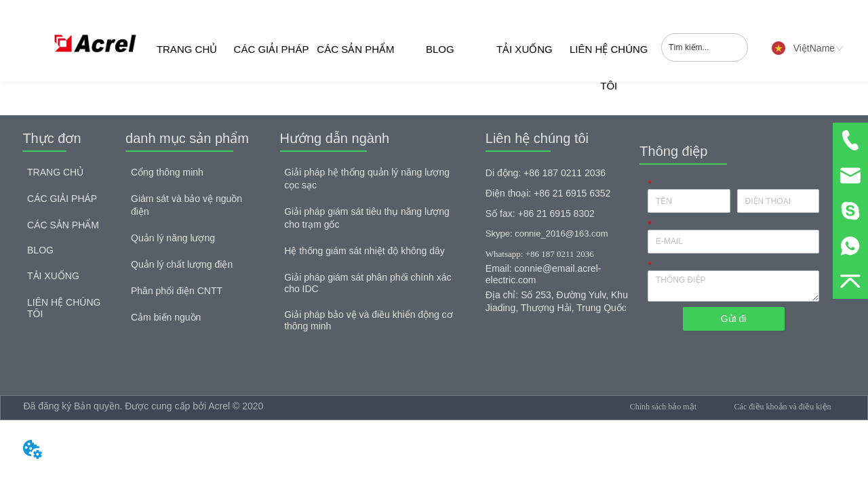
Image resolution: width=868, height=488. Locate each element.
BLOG (440, 49)
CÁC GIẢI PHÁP (272, 49)
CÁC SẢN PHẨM (355, 49)
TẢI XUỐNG (525, 49)
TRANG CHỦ (187, 49)
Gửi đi (734, 319)
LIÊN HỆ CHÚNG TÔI (609, 62)
